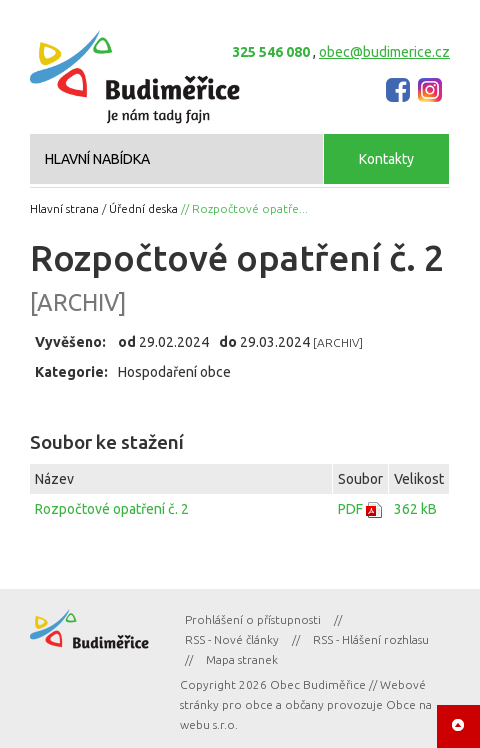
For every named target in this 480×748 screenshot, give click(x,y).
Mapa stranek (242, 659)
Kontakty (386, 159)
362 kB (415, 509)
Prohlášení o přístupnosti (253, 619)
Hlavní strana (64, 208)
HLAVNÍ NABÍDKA (97, 159)
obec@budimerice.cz (384, 52)
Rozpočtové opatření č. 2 (112, 509)
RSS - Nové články (232, 639)
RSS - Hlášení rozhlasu (371, 639)
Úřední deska (143, 208)
